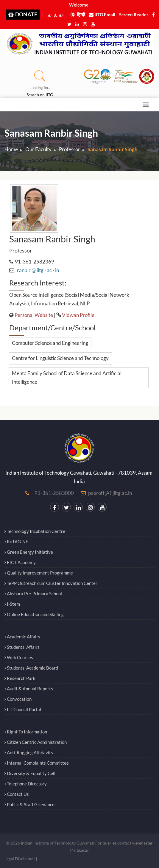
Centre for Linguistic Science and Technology (60, 358)
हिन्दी (78, 15)
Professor (70, 149)
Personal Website (34, 315)
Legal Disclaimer (20, 859)
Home (11, 149)
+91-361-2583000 (53, 493)
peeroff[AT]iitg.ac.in (110, 493)
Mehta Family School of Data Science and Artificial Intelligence (67, 378)
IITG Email (102, 15)
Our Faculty (38, 149)
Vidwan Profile (78, 315)
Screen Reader (134, 15)
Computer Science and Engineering (50, 343)
